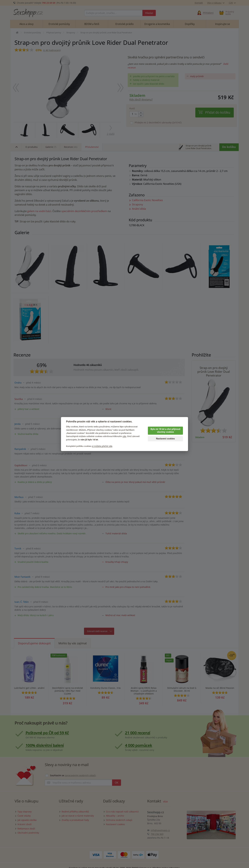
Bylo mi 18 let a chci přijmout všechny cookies (165, 431)
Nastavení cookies (165, 439)
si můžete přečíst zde (102, 446)
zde (124, 436)
